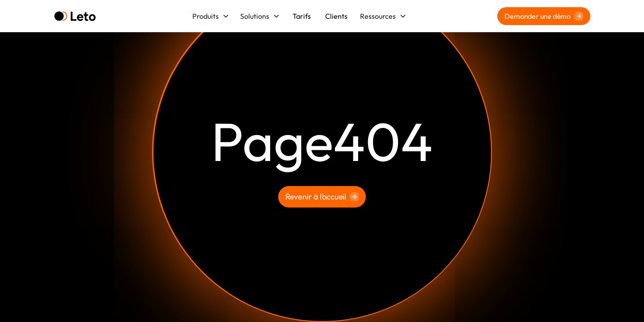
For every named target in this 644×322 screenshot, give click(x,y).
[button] (211, 16)
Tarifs (302, 16)
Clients (336, 16)
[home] (75, 16)
